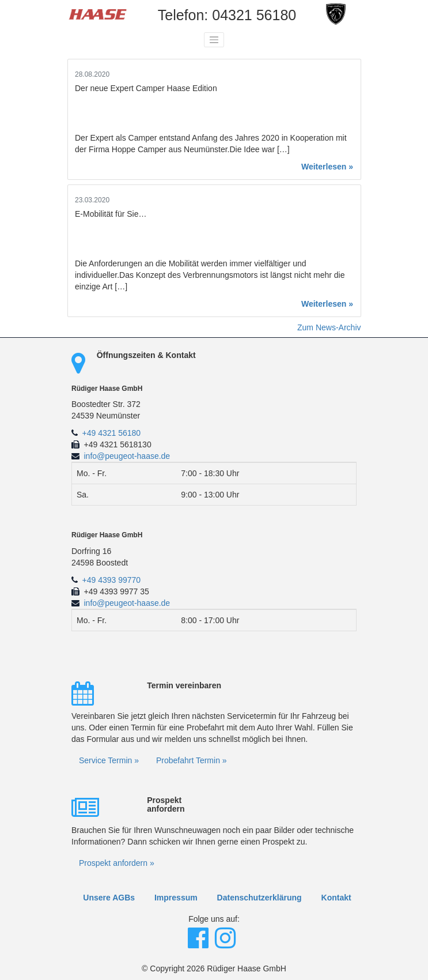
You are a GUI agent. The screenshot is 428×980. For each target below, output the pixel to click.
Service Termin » (109, 760)
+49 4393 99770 (112, 580)
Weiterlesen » (327, 167)
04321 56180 (254, 15)
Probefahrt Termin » (192, 760)
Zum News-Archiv (329, 327)
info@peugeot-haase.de (127, 456)
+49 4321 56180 (112, 433)
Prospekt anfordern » (117, 863)
